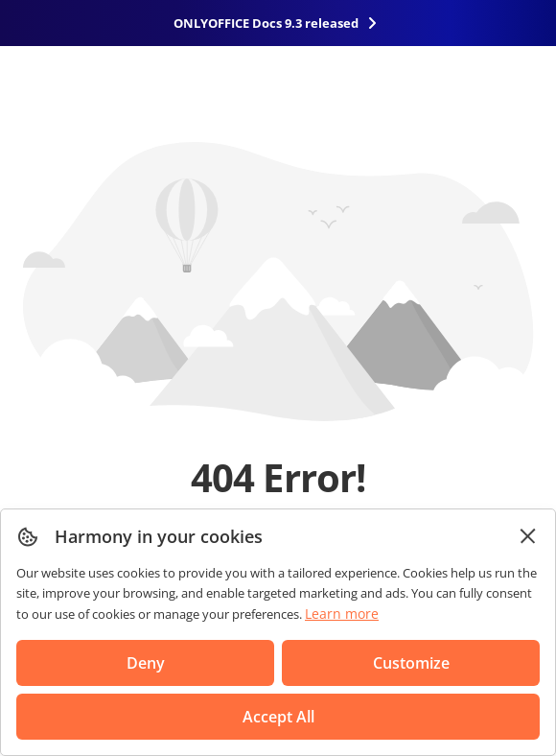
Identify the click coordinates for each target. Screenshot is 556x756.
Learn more (342, 614)
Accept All (278, 717)
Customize (411, 663)
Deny (146, 663)
